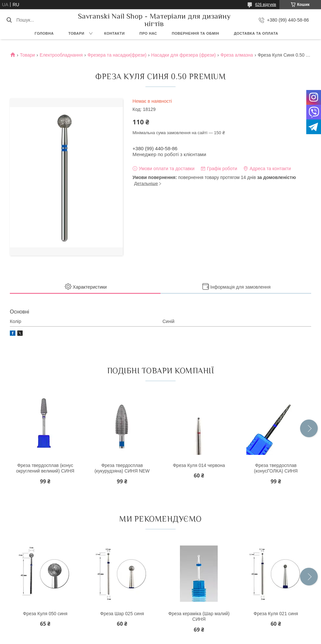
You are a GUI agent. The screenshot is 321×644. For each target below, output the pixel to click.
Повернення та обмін (196, 33)
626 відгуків (266, 5)
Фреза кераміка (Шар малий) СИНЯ (199, 617)
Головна (44, 33)
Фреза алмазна (237, 55)
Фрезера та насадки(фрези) (117, 55)
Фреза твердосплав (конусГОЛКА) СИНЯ (276, 468)
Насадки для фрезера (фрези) (184, 55)
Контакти (114, 33)
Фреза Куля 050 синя (45, 614)
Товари (76, 33)
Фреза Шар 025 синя (122, 614)
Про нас (148, 33)
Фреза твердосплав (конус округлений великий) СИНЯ (45, 468)
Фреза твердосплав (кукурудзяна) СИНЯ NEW (122, 468)
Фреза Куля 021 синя (276, 614)
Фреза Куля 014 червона (199, 465)
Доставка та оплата (256, 33)
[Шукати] (9, 20)
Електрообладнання (61, 55)
